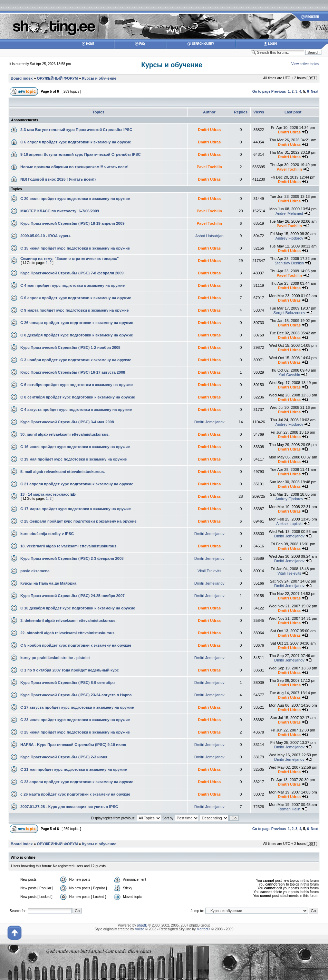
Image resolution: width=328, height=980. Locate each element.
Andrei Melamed (289, 213)
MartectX (204, 929)
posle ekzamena (35, 571)
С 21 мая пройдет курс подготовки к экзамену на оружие (74, 769)
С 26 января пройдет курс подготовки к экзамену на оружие (77, 323)
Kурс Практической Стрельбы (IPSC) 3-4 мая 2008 (67, 422)
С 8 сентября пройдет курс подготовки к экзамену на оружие (78, 397)
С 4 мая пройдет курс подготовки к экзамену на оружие (73, 285)
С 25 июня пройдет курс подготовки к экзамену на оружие (75, 732)
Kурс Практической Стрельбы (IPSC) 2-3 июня (64, 757)
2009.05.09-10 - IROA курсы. (46, 236)
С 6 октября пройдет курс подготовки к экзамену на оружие (77, 385)
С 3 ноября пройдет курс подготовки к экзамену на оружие (76, 360)
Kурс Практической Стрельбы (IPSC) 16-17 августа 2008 (73, 372)
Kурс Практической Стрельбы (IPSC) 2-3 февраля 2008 (72, 558)
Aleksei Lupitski (289, 524)
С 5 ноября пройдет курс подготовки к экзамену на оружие (76, 645)
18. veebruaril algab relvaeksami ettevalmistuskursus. (69, 546)
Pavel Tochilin (209, 167)
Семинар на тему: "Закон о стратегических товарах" (70, 259)
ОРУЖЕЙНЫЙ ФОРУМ (57, 78)
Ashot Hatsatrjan (209, 236)
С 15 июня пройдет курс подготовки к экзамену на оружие (75, 248)
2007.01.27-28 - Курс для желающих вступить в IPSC (69, 807)
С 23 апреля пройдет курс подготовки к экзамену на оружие (77, 782)
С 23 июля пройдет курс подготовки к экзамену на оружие (75, 720)
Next (315, 92)
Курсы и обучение (172, 65)
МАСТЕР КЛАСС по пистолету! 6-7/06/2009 (60, 211)
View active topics (305, 64)
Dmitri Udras (209, 130)
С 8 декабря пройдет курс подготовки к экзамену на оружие (77, 335)
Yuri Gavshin (289, 375)
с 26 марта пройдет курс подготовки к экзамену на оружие (75, 794)
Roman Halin (289, 809)
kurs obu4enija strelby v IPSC (47, 534)
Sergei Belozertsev (289, 313)
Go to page (261, 92)
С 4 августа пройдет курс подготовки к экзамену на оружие (76, 410)
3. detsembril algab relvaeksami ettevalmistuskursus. (68, 620)
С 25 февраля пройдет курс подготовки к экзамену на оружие (78, 521)
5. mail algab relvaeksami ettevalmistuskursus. (63, 472)
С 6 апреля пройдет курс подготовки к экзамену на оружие (76, 142)
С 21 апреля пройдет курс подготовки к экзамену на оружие (77, 484)
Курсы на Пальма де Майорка (48, 583)
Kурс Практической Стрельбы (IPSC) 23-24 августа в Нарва (76, 695)
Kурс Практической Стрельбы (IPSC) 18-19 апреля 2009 (73, 223)
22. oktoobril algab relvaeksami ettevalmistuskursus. (68, 633)
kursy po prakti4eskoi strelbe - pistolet (55, 658)
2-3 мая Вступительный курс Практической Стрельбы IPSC (76, 130)
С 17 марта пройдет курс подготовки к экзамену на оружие (76, 509)
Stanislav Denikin (289, 263)
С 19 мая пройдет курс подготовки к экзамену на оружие (74, 459)
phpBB (142, 925)
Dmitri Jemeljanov (209, 422)
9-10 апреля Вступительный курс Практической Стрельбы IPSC (80, 154)
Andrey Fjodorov (290, 238)
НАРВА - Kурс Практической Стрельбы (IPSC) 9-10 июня (73, 745)
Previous (279, 92)
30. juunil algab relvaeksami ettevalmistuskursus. (65, 434)
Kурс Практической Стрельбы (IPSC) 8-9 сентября (67, 683)
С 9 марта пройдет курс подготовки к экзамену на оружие (75, 310)
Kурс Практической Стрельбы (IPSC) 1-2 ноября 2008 (70, 347)
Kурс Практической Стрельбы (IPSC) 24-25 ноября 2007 (73, 596)
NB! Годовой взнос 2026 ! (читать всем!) (58, 179)
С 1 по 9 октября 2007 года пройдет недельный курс (70, 670)
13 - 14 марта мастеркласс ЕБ (48, 494)
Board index (22, 78)
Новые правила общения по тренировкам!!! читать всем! (74, 167)
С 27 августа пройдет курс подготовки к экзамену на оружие (77, 707)
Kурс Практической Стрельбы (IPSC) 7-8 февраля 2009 (72, 273)
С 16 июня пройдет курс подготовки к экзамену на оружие (75, 447)
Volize (140, 929)
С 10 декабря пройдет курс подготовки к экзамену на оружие (78, 608)
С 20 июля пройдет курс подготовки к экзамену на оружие (75, 199)
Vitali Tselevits (209, 571)
